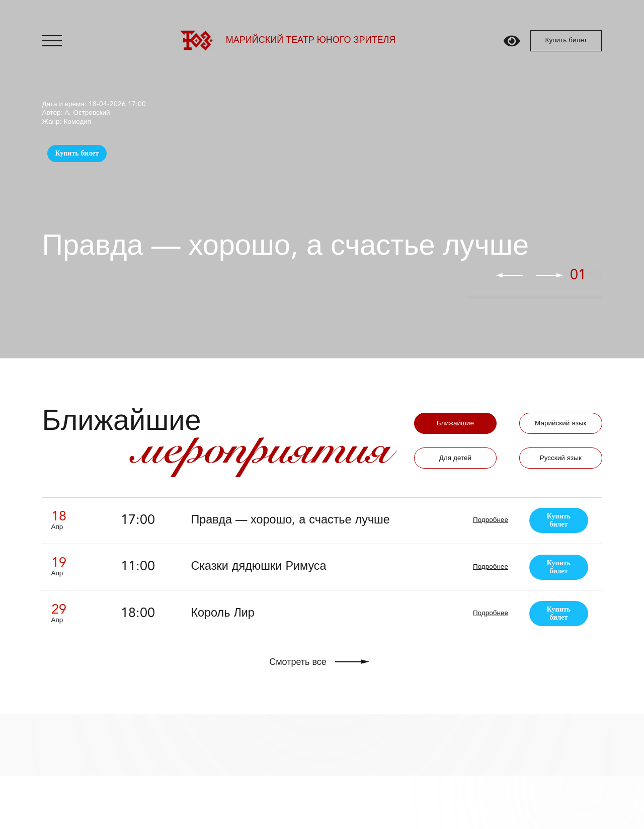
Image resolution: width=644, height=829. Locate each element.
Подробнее (491, 520)
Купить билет (566, 41)
